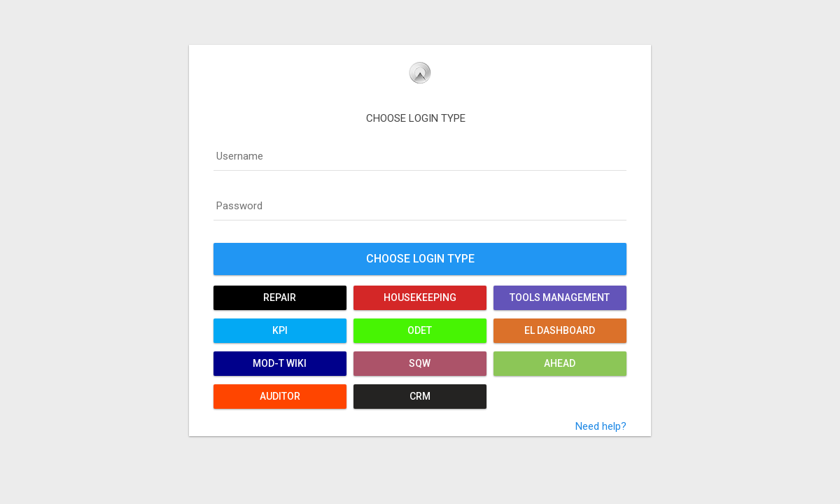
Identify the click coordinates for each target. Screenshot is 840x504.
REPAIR (280, 297)
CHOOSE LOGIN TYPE (416, 118)
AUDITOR (280, 396)
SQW (420, 363)
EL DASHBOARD (560, 330)
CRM (420, 396)
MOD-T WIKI (280, 363)
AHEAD (560, 363)
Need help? (601, 426)
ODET (420, 330)
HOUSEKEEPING (420, 297)
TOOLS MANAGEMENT (560, 297)
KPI (280, 330)
